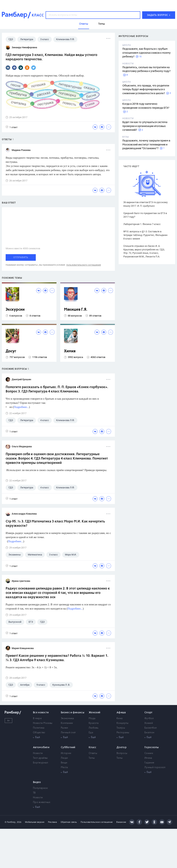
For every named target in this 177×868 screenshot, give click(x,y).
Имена (148, 758)
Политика (39, 728)
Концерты (122, 723)
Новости (38, 753)
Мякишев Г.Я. (76, 310)
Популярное (40, 788)
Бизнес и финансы (73, 713)
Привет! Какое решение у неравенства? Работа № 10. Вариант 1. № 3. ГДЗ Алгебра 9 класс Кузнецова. (57, 658)
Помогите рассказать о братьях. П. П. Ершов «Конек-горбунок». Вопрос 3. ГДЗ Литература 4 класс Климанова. (57, 389)
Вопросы (122, 753)
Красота (94, 723)
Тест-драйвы (40, 758)
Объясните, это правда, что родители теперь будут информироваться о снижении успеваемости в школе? (146, 90)
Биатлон (149, 733)
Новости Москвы (43, 723)
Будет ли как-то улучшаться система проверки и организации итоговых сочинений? (145, 126)
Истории (66, 753)
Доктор (122, 747)
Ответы (93, 753)
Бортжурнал (40, 763)
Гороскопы (152, 747)
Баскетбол (151, 728)
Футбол (149, 718)
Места (64, 767)
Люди (64, 758)
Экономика (67, 718)
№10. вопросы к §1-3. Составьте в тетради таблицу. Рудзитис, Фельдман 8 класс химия (145, 235)
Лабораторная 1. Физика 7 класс (142, 224)
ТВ (34, 793)
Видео (37, 782)
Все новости (41, 713)
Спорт (148, 713)
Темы (92, 758)
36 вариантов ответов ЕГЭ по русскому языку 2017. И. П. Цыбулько (145, 204)
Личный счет (68, 733)
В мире (37, 718)
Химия (70, 351)
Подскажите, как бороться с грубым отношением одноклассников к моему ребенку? (146, 53)
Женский (94, 713)
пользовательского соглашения (84, 265)
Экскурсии (15, 310)
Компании (67, 723)
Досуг (11, 351)
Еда (91, 733)
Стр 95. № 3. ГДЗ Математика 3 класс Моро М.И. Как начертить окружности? (55, 524)
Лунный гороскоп (155, 767)
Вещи (64, 763)
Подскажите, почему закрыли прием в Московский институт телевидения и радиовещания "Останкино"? (146, 145)
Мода (92, 718)
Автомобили (41, 747)
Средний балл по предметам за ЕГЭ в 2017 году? (145, 215)
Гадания (149, 763)
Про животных (42, 802)
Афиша (121, 713)
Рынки (64, 728)
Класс (93, 747)
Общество (39, 733)
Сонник (149, 753)
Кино (120, 718)
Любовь (93, 728)
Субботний (68, 747)
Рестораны (123, 733)
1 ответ (12, 127)
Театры (121, 728)
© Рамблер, (10, 822)
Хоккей (149, 723)
